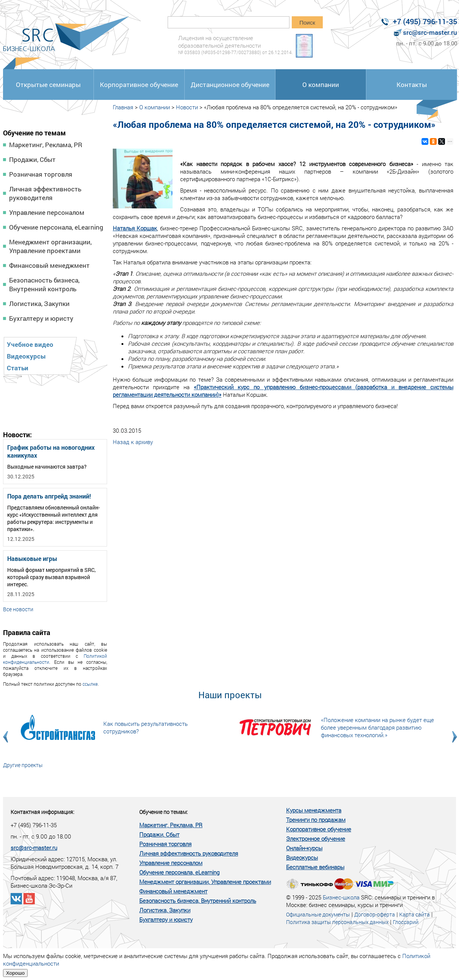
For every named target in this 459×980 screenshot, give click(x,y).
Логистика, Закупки (39, 304)
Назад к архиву (133, 442)
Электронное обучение (316, 839)
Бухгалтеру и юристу (41, 318)
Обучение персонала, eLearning (56, 227)
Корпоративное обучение (139, 85)
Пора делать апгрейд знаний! (49, 496)
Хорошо (15, 973)
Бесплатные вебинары (315, 867)
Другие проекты (23, 765)
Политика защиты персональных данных (337, 922)
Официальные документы (318, 914)
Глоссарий (406, 922)
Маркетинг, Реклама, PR (46, 145)
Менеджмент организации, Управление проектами (50, 246)
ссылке (90, 684)
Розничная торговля (41, 174)
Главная (123, 107)
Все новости (18, 609)
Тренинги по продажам (316, 820)
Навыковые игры (32, 558)
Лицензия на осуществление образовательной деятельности (236, 45)
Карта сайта (415, 914)
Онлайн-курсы (304, 848)
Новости (187, 107)
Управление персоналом (47, 212)
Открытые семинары (48, 85)
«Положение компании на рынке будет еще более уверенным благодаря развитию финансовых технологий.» (377, 727)
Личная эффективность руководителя (45, 193)
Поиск (307, 23)
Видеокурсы (26, 356)
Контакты (412, 85)
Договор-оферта (375, 914)
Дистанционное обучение (230, 85)
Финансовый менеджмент (49, 265)
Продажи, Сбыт (32, 159)
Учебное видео (30, 344)
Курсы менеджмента (314, 810)
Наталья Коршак (135, 228)
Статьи (18, 368)
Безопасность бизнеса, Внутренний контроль (44, 284)
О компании (321, 85)
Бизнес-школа (341, 897)
